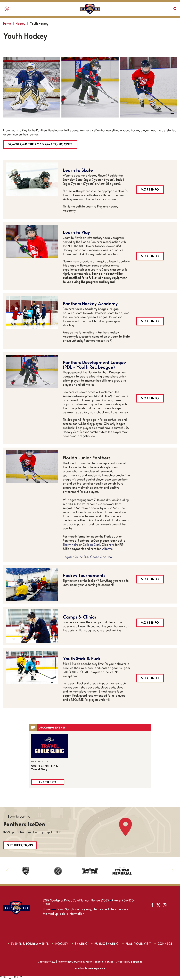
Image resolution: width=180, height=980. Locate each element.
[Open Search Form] (175, 9)
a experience (90, 968)
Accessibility (123, 962)
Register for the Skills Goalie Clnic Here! (89, 557)
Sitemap (138, 962)
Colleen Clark (91, 545)
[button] (7, 870)
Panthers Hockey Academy (90, 304)
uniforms (107, 549)
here (111, 545)
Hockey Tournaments (84, 576)
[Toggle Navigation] (7, 9)
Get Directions (20, 846)
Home (7, 24)
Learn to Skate (78, 171)
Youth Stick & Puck (82, 659)
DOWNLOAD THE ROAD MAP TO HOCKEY (40, 145)
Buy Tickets (48, 782)
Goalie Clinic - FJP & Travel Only (45, 767)
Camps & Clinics (79, 618)
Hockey (20, 24)
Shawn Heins (71, 545)
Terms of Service (104, 962)
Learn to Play (76, 233)
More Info (150, 190)
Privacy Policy (85, 962)
